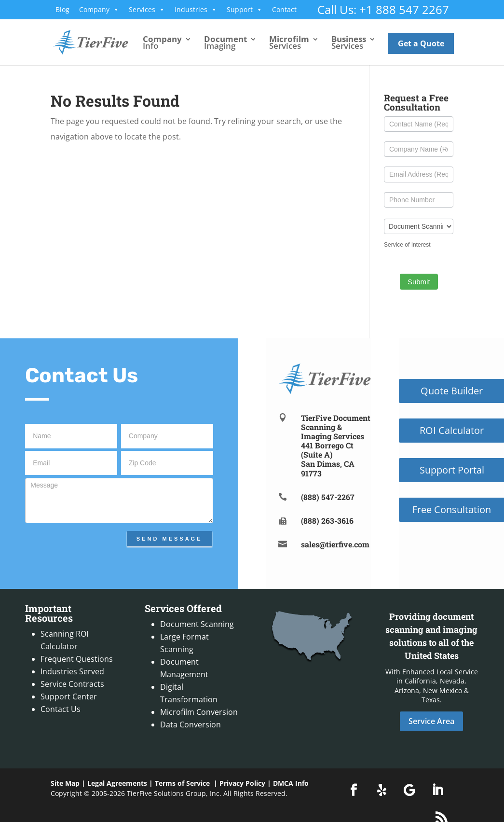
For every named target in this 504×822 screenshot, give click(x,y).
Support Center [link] (69, 697)
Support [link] (245, 10)
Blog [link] (62, 9)
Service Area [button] (431, 721)
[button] (354, 790)
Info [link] (162, 43)
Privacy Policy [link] (242, 783)
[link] (99, 42)
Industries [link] (196, 10)
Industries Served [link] (72, 671)
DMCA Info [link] (291, 783)
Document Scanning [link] (197, 624)
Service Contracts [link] (72, 684)
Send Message (170, 539)
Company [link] (99, 10)
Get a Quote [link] (421, 43)
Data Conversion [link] (191, 724)
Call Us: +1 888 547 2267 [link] (383, 9)
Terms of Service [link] (182, 783)
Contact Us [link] (61, 709)
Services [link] (147, 10)
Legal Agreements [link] (117, 783)
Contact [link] (284, 9)
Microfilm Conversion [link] (199, 712)
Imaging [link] (225, 43)
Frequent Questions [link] (77, 659)
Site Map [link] (65, 783)
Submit (419, 282)
